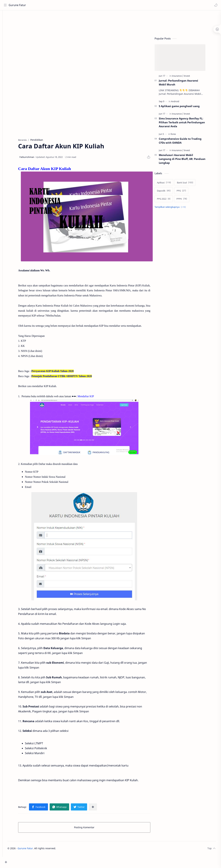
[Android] (180, 103)
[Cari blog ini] (70, 5)
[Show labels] (176, 208)
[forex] (178, 135)
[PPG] (186, 192)
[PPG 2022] (169, 200)
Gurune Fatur (18, 5)
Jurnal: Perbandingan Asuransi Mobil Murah (184, 84)
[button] (215, 5)
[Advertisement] (79, 23)
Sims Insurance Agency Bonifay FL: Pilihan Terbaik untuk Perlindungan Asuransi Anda (187, 124)
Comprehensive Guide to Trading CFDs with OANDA (185, 142)
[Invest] (192, 77)
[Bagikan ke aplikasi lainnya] (98, 808)
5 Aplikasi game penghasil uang (184, 107)
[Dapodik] (169, 192)
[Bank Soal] (190, 184)
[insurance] (183, 77)
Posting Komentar (89, 829)
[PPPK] (187, 200)
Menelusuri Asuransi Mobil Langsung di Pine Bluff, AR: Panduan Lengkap (187, 160)
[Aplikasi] (169, 184)
